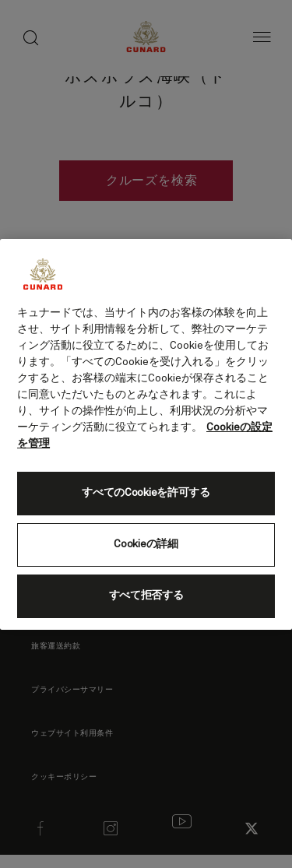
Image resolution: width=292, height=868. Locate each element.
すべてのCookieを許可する (146, 493)
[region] (146, 434)
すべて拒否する (146, 596)
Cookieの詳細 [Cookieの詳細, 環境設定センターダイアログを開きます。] (146, 544)
